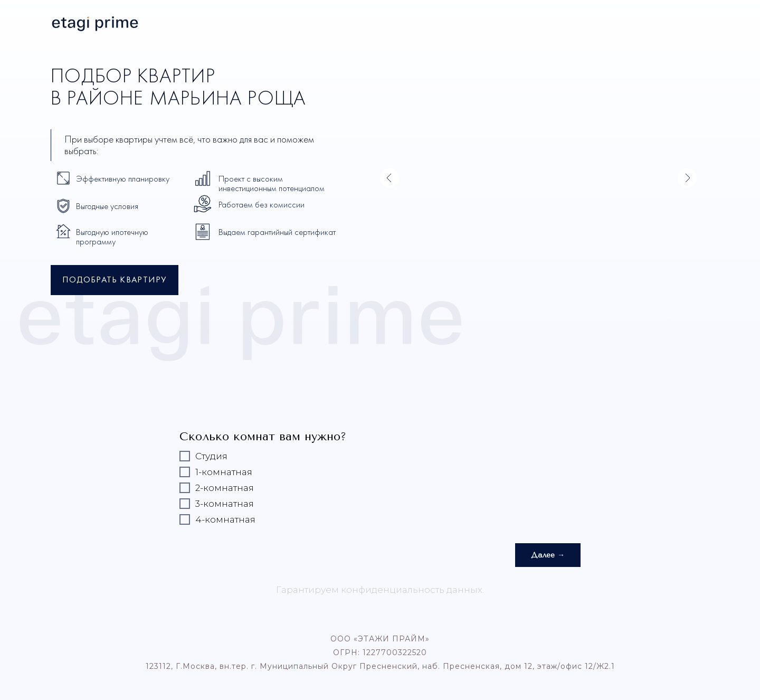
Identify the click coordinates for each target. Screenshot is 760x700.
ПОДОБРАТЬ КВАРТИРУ (115, 280)
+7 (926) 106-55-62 (673, 21)
